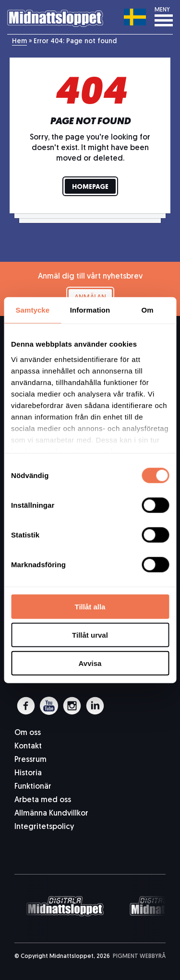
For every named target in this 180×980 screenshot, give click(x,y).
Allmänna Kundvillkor (51, 814)
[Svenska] (135, 17)
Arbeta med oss (43, 800)
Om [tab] (148, 310)
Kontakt (28, 747)
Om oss (28, 733)
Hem (19, 41)
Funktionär (33, 787)
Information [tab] (90, 310)
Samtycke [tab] (32, 310)
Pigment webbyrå (139, 957)
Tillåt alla (90, 607)
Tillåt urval (90, 635)
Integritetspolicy (44, 827)
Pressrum (30, 760)
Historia (28, 773)
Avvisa (90, 663)
